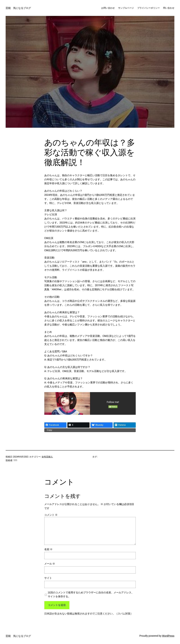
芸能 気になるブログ (18, 8)
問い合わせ (169, 8)
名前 (48, 549)
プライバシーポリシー (148, 8)
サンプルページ (126, 8)
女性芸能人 (47, 457)
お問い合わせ (108, 8)
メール (50, 564)
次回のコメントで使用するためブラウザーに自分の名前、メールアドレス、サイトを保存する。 (91, 594)
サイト (48, 578)
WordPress (168, 636)
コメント (51, 515)
